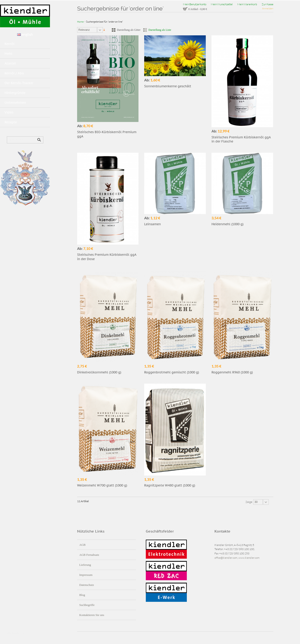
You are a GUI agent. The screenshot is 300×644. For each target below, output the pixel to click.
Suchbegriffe (87, 605)
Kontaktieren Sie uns (92, 615)
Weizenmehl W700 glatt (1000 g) (102, 485)
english (25, 34)
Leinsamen (153, 224)
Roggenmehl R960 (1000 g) (232, 372)
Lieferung (85, 565)
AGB (82, 545)
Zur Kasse (267, 4)
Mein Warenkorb (247, 4)
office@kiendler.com (226, 558)
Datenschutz (87, 585)
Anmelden (268, 8)
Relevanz (84, 30)
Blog (82, 595)
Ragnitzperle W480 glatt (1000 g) (170, 485)
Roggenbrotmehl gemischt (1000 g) (172, 372)
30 (256, 502)
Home (80, 22)
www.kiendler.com (249, 558)
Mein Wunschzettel (222, 4)
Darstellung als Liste (160, 30)
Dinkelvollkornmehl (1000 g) (99, 372)
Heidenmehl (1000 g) (227, 224)
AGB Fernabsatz (89, 555)
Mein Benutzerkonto (195, 4)
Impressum (86, 575)
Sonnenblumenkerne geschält (168, 86)
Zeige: (249, 502)
